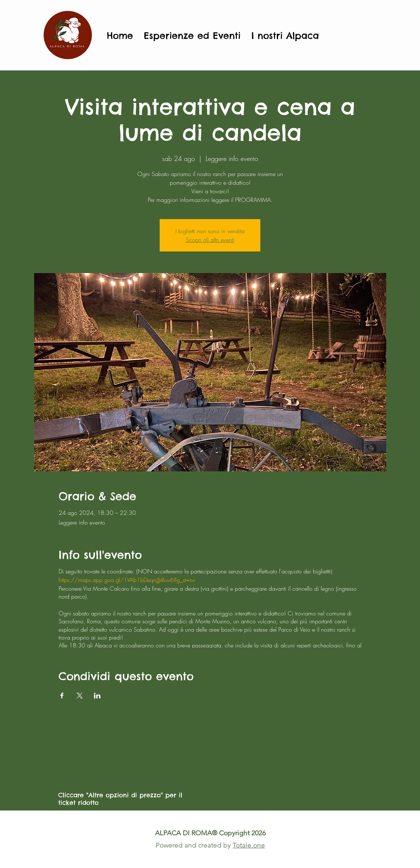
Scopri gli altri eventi (210, 240)
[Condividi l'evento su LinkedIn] (97, 696)
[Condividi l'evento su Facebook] (62, 696)
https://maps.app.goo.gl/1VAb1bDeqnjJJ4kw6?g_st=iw (127, 580)
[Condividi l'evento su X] (80, 696)
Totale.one (249, 845)
